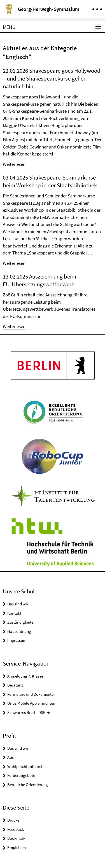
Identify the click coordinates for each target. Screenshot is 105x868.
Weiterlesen (14, 164)
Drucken (14, 820)
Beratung (15, 685)
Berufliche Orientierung (28, 785)
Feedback (16, 829)
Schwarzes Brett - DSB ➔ (29, 712)
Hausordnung (19, 631)
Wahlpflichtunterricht (26, 766)
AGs (11, 757)
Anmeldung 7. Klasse (25, 676)
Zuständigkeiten (21, 622)
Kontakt (14, 613)
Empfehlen (17, 847)
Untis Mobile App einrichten (31, 703)
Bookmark (16, 838)
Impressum (17, 640)
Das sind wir (18, 604)
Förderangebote (21, 775)
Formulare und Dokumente (30, 694)
